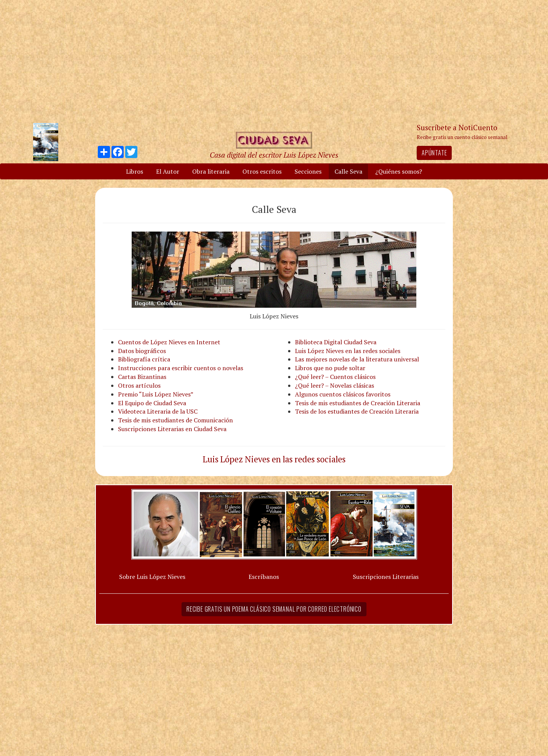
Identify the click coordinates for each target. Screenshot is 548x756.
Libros (135, 171)
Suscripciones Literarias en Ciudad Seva (172, 429)
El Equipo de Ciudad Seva (152, 403)
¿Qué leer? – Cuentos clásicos (335, 377)
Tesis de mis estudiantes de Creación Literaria (358, 403)
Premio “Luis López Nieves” (156, 394)
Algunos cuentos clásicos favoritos (343, 394)
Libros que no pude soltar (330, 368)
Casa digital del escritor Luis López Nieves (274, 155)
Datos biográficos (142, 351)
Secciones (308, 171)
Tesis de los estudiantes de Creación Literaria (357, 411)
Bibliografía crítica (144, 359)
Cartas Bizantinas (142, 377)
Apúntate (434, 153)
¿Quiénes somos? (399, 171)
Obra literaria (211, 171)
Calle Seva (348, 171)
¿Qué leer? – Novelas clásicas (335, 385)
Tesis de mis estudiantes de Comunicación (175, 420)
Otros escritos (262, 171)
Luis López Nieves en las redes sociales (348, 351)
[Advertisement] (274, 61)
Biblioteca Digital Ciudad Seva (336, 342)
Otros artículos (139, 385)
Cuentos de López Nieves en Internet (169, 342)
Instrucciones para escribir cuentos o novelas (181, 368)
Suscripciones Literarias (386, 577)
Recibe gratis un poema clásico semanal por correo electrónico (274, 609)
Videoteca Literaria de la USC (158, 411)
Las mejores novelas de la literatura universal (357, 359)
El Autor (168, 171)
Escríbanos (264, 577)
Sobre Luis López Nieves (152, 577)
